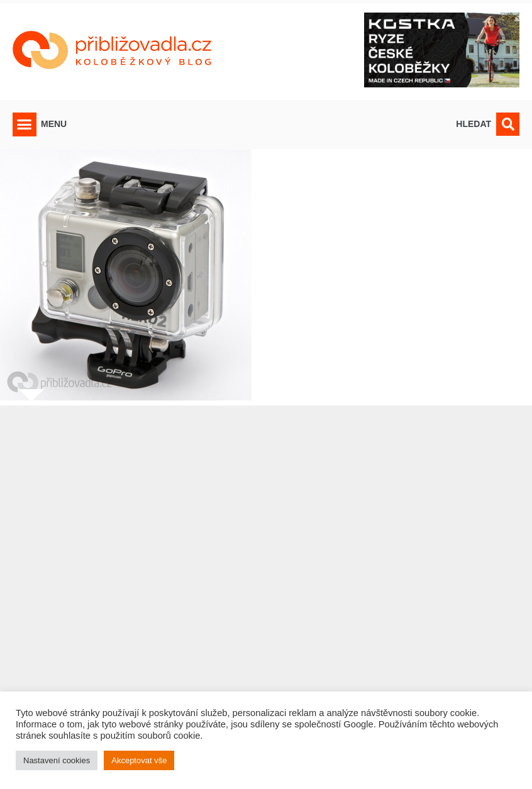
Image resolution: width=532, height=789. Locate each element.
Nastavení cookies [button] (57, 760)
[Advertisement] (266, 589)
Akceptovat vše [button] (139, 760)
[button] (25, 124)
